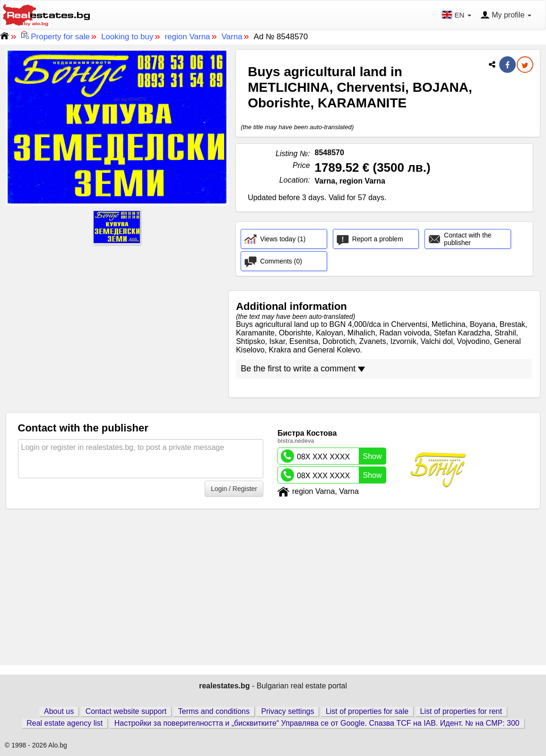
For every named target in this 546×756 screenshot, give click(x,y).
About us (59, 711)
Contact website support (126, 711)
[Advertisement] (117, 314)
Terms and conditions (214, 711)
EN (457, 15)
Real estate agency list (65, 723)
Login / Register (234, 489)
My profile (506, 16)
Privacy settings (287, 711)
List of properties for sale (367, 711)
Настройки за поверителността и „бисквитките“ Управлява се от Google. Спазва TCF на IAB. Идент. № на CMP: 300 (317, 723)
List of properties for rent (461, 711)
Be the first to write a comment (303, 369)
